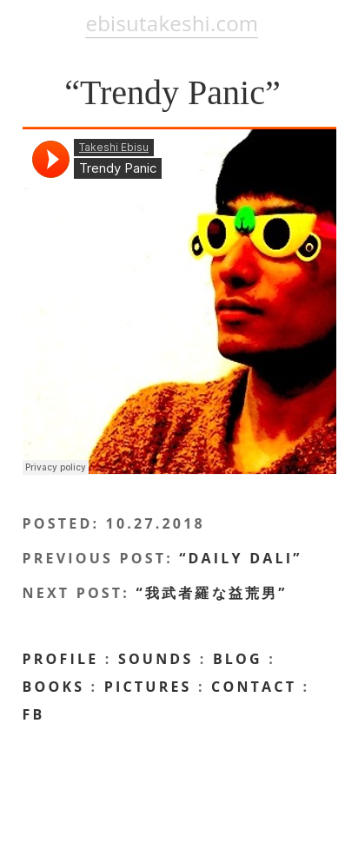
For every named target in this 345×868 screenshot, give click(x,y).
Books (54, 687)
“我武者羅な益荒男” (211, 593)
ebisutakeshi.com (172, 23)
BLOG (238, 659)
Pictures (148, 687)
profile (61, 659)
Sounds (156, 659)
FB (34, 714)
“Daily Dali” (240, 558)
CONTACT (254, 687)
